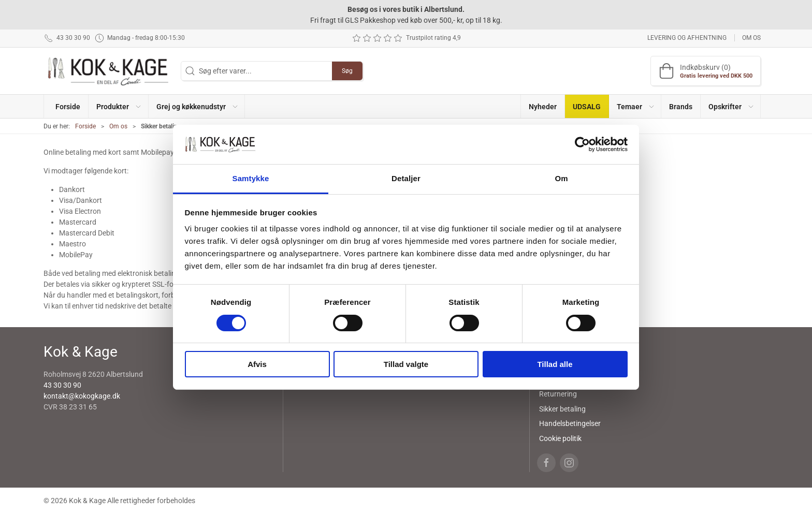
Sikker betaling (562, 409)
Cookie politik (560, 438)
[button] (118, 106)
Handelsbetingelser (570, 423)
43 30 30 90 (62, 385)
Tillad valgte (406, 364)
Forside (85, 126)
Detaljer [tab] (406, 178)
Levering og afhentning (687, 38)
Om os (751, 38)
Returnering (558, 394)
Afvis (257, 364)
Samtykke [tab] (251, 178)
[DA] (108, 71)
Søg (347, 71)
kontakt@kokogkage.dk (82, 396)
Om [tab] (561, 178)
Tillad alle (555, 364)
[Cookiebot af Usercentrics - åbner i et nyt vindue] (582, 144)
